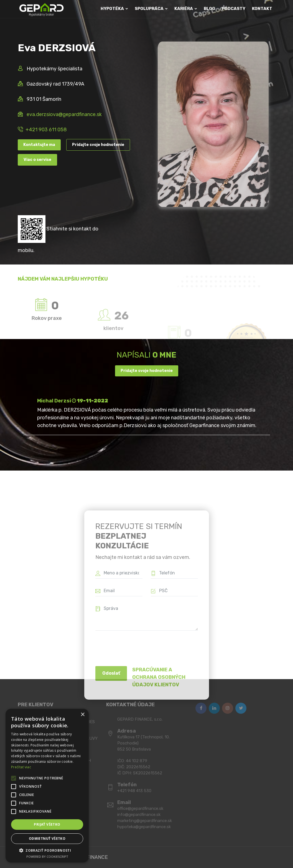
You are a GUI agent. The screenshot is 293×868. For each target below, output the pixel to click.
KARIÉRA (186, 9)
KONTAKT (262, 9)
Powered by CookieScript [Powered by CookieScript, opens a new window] (47, 857)
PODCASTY (234, 9)
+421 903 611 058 (46, 130)
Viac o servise (37, 160)
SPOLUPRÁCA (151, 9)
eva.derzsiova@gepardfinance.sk (64, 114)
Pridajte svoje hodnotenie (98, 145)
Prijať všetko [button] (47, 824)
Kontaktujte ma (39, 145)
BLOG (209, 9)
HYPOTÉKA (114, 9)
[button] (47, 850)
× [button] (82, 715)
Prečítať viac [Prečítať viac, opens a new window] (21, 767)
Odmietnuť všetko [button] (47, 839)
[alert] (47, 786)
